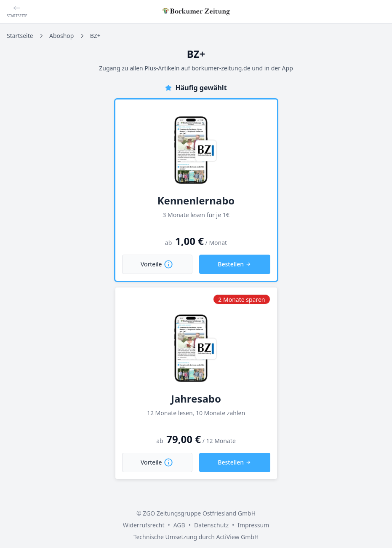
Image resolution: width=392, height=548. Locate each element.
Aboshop (61, 36)
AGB (179, 525)
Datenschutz (211, 525)
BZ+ (95, 36)
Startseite (20, 36)
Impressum (253, 525)
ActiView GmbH (237, 537)
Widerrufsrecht (144, 525)
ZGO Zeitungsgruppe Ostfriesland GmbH (199, 513)
